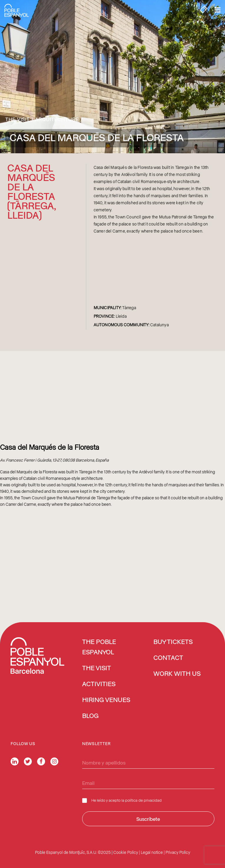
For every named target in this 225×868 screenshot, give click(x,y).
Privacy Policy (178, 852)
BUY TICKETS (173, 642)
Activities (99, 684)
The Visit (18, 119)
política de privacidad (143, 800)
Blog (90, 716)
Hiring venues (106, 700)
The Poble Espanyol (99, 647)
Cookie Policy (126, 852)
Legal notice (152, 852)
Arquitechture (57, 119)
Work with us (177, 674)
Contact (168, 658)
